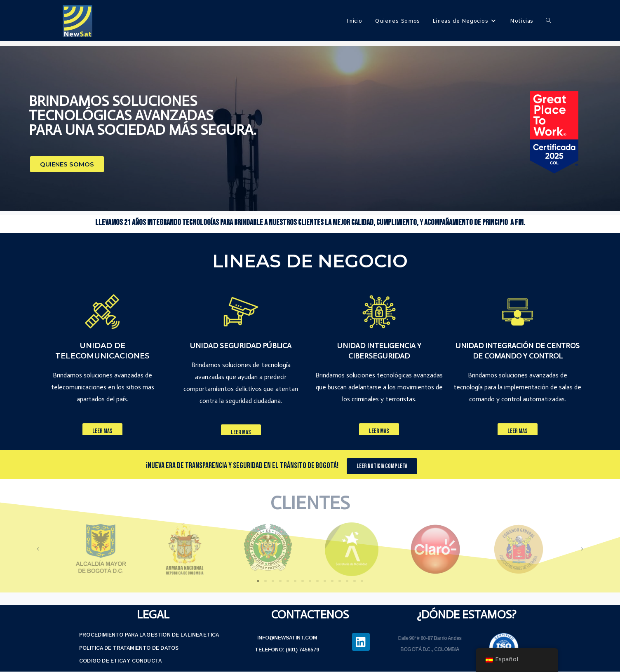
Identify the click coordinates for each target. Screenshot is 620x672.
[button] (67, 164)
